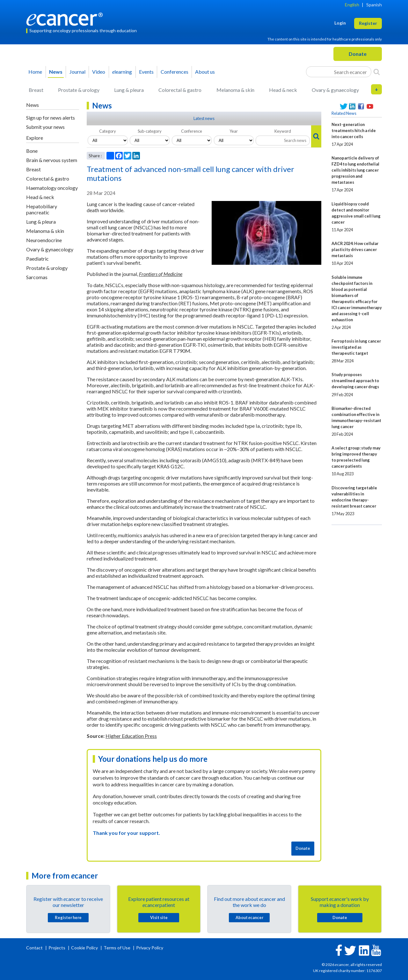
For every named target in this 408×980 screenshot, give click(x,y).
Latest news (204, 118)
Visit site (159, 917)
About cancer (249, 917)
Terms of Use (117, 948)
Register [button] (368, 23)
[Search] (377, 72)
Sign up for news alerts (51, 118)
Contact (35, 948)
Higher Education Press (131, 736)
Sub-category (150, 131)
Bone (32, 151)
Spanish (374, 5)
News (56, 72)
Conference (192, 131)
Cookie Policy (84, 948)
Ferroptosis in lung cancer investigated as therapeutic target (356, 347)
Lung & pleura (129, 90)
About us (205, 72)
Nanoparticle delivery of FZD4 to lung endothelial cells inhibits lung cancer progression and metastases (355, 170)
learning (122, 72)
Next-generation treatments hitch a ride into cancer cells (354, 130)
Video (99, 72)
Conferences (175, 72)
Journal (77, 72)
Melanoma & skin (235, 90)
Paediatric (37, 259)
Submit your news (45, 127)
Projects (57, 948)
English (352, 5)
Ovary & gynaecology (335, 90)
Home (35, 72)
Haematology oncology (52, 188)
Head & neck (283, 90)
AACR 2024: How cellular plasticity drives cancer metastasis (355, 249)
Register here (68, 917)
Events (146, 72)
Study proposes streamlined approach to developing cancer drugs (355, 381)
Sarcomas (37, 277)
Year (234, 131)
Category (108, 131)
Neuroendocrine (44, 240)
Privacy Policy (150, 948)
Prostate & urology (79, 90)
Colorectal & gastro (180, 90)
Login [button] (340, 23)
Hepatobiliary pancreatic (42, 209)
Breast (36, 90)
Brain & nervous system (52, 160)
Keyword (283, 131)
